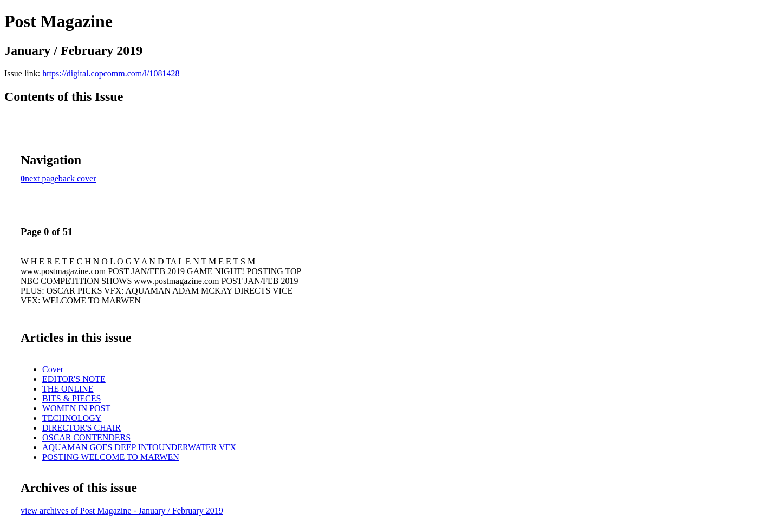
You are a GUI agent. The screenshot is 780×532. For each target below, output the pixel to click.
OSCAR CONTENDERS (86, 437)
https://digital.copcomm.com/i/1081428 (111, 73)
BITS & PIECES (71, 398)
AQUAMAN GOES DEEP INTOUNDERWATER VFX (139, 447)
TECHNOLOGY (72, 418)
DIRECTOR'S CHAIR (82, 428)
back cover (77, 179)
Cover (53, 369)
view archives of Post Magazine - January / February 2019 (122, 511)
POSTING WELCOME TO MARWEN (111, 457)
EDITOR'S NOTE (74, 379)
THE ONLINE (68, 389)
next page (42, 179)
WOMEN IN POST (76, 408)
